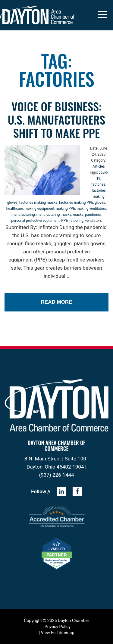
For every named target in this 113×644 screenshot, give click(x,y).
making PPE (65, 209)
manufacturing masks (54, 215)
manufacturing (23, 215)
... (67, 276)
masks (78, 215)
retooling (76, 221)
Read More (57, 302)
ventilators (93, 221)
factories (98, 184)
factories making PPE (76, 203)
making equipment (39, 209)
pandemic (93, 215)
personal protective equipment (35, 221)
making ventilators (91, 209)
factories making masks (38, 203)
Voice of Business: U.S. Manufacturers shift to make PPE (56, 119)
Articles (99, 166)
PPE (64, 221)
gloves (100, 203)
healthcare (15, 209)
